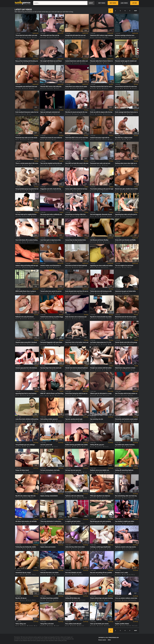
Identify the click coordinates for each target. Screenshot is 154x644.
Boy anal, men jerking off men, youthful (101, 573)
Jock (47, 165)
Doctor (84, 140)
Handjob (106, 37)
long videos (124, 3)
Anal (68, 88)
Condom (69, 37)
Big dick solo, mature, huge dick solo (26, 496)
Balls (43, 472)
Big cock (69, 114)
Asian (80, 447)
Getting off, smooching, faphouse (124, 470)
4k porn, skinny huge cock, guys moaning (102, 598)
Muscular (94, 63)
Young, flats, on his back (47, 624)
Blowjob (19, 63)
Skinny (58, 63)
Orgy (34, 191)
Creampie (76, 600)
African (69, 472)
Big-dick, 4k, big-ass (21, 598)
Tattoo (111, 140)
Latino (58, 395)
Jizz (93, 421)
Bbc (18, 37)
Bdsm (93, 37)
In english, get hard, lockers (73, 521)
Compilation (133, 600)
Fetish (80, 395)
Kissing (25, 63)
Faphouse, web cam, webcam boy (74, 496)
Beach (26, 472)
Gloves (107, 600)
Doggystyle (76, 63)
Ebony (127, 88)
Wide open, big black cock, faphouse (100, 496)
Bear (125, 140)
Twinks (85, 165)
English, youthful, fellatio (122, 624)
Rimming (32, 63)
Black (127, 191)
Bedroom (74, 626)
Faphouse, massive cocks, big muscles (126, 547)
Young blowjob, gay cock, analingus (25, 445)
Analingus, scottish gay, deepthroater (100, 547)
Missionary (83, 37)
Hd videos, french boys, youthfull (49, 598)
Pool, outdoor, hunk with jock (73, 624)
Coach (25, 114)
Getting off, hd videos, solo (73, 598)
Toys (32, 165)
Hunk (35, 37)
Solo (30, 421)
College (61, 523)
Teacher (130, 63)
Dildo (86, 498)
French (56, 600)
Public (100, 63)
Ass (54, 421)
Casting (100, 395)
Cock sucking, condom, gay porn (49, 419)
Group (23, 191)
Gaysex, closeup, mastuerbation (49, 496)
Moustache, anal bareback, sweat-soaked (126, 419)
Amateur (44, 37)
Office (110, 216)
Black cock (99, 447)
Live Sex (134, 3)
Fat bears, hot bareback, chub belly (50, 470)
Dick (82, 267)
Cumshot (69, 395)
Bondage (99, 37)
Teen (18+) (85, 216)
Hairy (30, 37)
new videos (113, 3)
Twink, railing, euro (21, 624)
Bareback (69, 140)
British (32, 472)
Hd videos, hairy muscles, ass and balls (26, 521)
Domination (50, 114)
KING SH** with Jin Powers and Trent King (52, 393)
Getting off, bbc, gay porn (97, 445)
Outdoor (51, 63)
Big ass (119, 37)
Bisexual (108, 472)
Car (105, 370)
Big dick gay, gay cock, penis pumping (101, 521)
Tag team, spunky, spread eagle (74, 419)
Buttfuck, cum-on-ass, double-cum (100, 470)
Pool (79, 370)
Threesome (105, 293)
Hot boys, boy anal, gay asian (73, 470)
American (19, 472)
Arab (86, 472)
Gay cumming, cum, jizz (97, 419)
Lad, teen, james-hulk (46, 445)
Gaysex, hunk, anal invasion (48, 547)
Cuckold (119, 114)
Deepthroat (133, 37)
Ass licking (103, 549)
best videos (102, 3)
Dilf (124, 63)
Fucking (76, 37)
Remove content (102, 640)
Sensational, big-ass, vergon (23, 573)
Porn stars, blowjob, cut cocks (73, 573)
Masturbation (81, 523)
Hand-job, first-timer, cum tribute (49, 573)
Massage (131, 114)
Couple (130, 472)
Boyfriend (24, 37)
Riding (32, 88)
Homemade (52, 216)
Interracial (134, 88)
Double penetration (72, 421)
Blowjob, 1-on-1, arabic (122, 573)
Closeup (57, 344)
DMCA (109, 640)
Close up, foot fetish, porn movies (99, 624)
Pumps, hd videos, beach (22, 470)
